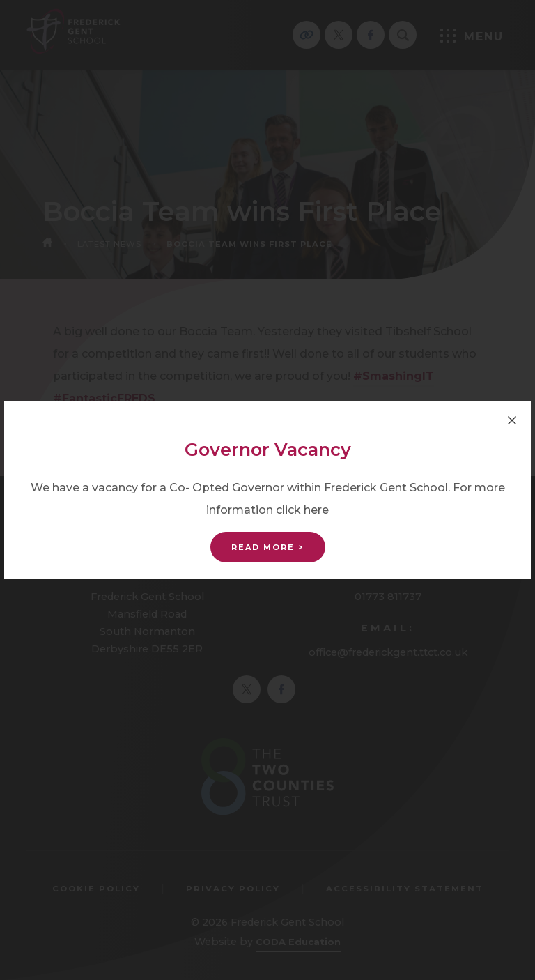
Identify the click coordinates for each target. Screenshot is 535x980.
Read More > (268, 547)
